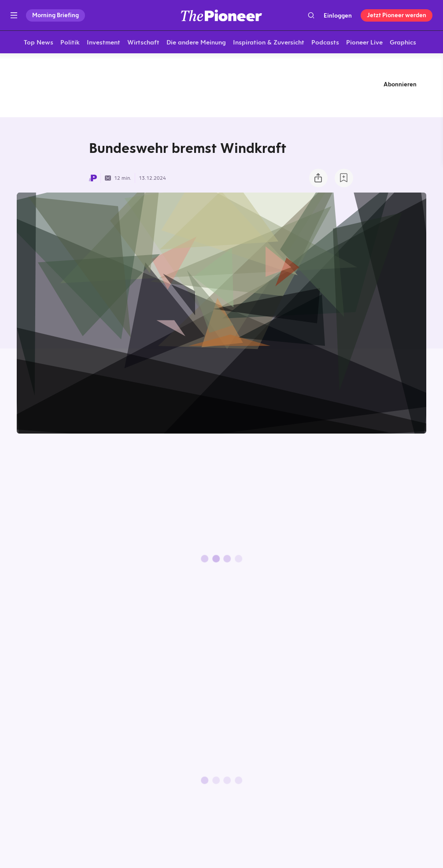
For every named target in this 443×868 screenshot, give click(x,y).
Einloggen (338, 15)
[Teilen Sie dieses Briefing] (318, 180)
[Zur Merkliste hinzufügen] (344, 180)
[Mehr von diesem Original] (221, 86)
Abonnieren (400, 86)
